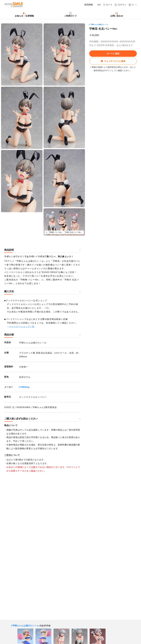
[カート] (108, 5)
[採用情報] (86, 5)
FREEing (25, 387)
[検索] (97, 5)
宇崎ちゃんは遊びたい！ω (99, 24)
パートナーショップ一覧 (22, 327)
